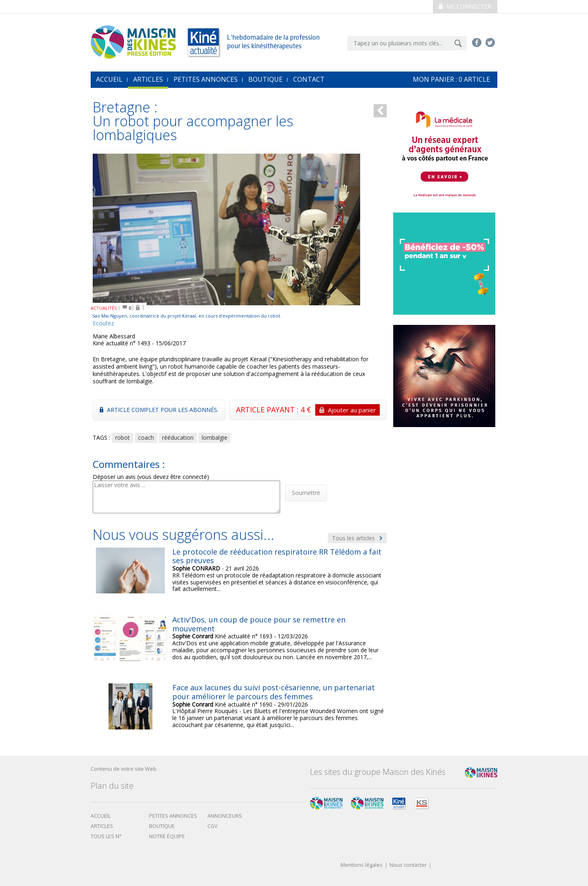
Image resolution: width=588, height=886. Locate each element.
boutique (162, 826)
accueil (109, 79)
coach (146, 437)
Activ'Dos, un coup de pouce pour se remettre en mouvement (259, 624)
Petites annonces (206, 79)
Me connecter (465, 6)
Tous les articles (357, 538)
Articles (148, 79)
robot (122, 437)
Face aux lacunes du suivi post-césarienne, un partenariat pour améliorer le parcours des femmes (274, 692)
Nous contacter (408, 865)
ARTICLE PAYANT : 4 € (308, 410)
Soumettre (306, 493)
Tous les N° (106, 836)
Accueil (101, 816)
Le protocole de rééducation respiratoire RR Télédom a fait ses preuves (277, 556)
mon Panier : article (451, 79)
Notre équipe (167, 836)
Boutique (265, 79)
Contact (309, 79)
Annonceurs (225, 816)
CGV (213, 826)
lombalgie (215, 437)
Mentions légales (362, 865)
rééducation (178, 437)
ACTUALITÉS (104, 308)
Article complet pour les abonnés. (159, 410)
